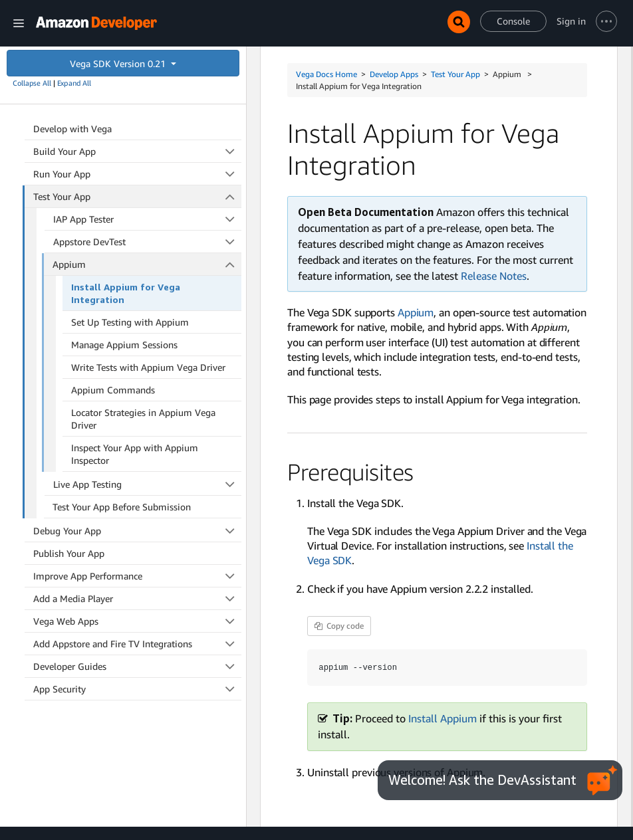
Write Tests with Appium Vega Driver (148, 367)
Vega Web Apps (137, 621)
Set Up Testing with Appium (130, 322)
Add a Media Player (137, 598)
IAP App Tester (148, 219)
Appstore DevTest (148, 242)
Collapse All (32, 83)
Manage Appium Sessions (124, 345)
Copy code (339, 626)
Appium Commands (113, 390)
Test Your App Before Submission (122, 507)
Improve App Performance (137, 576)
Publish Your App (69, 553)
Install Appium (443, 718)
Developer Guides (137, 666)
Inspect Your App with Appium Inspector (135, 454)
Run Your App (137, 174)
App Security (137, 689)
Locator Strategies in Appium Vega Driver (143, 419)
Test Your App (138, 196)
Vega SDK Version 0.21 (119, 63)
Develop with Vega (72, 129)
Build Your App (137, 151)
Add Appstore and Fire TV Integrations (137, 644)
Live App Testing (148, 484)
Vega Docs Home (326, 74)
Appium (147, 264)
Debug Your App (137, 531)
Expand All (74, 83)
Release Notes (494, 276)
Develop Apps (394, 74)
